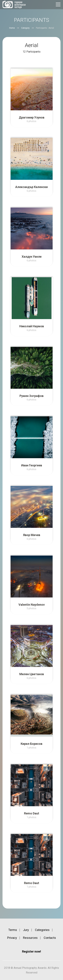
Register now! (32, 951)
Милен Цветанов (32, 674)
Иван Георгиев (32, 465)
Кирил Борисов (32, 744)
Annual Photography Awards (14, 5)
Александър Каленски (32, 187)
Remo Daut (32, 813)
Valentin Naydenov (32, 605)
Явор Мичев (32, 535)
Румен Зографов (32, 396)
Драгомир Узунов (32, 117)
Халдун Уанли (32, 257)
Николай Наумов (32, 326)
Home (12, 28)
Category (25, 28)
